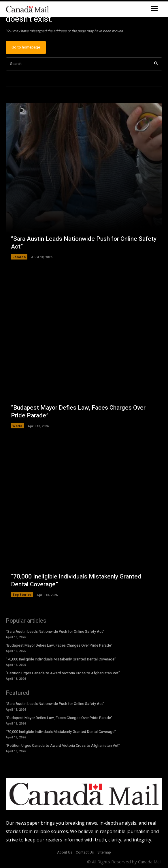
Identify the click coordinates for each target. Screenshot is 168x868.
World (17, 426)
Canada (19, 257)
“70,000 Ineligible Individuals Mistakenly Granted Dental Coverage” (76, 580)
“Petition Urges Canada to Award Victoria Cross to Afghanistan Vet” (63, 673)
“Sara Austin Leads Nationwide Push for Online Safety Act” (84, 243)
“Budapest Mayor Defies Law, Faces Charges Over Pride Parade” (78, 412)
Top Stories (22, 594)
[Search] (156, 64)
